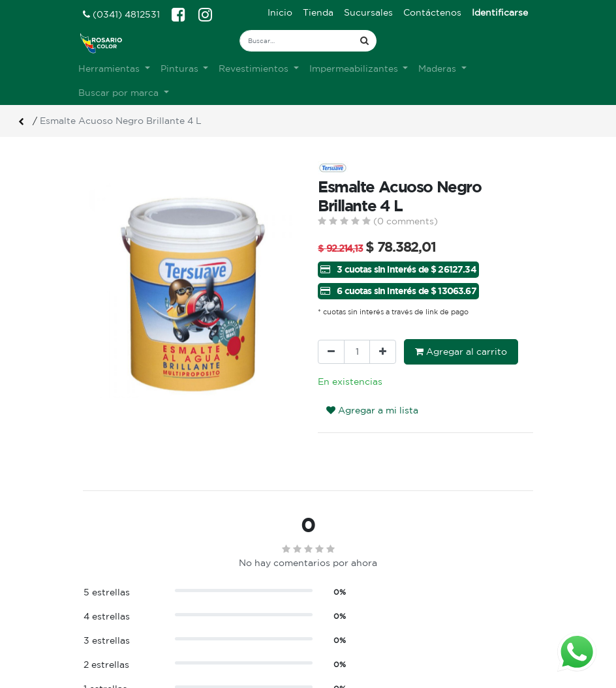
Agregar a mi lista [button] (372, 410)
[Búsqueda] (364, 41)
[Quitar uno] (331, 352)
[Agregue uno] (383, 352)
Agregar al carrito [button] (461, 351)
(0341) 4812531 (121, 14)
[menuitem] (280, 13)
